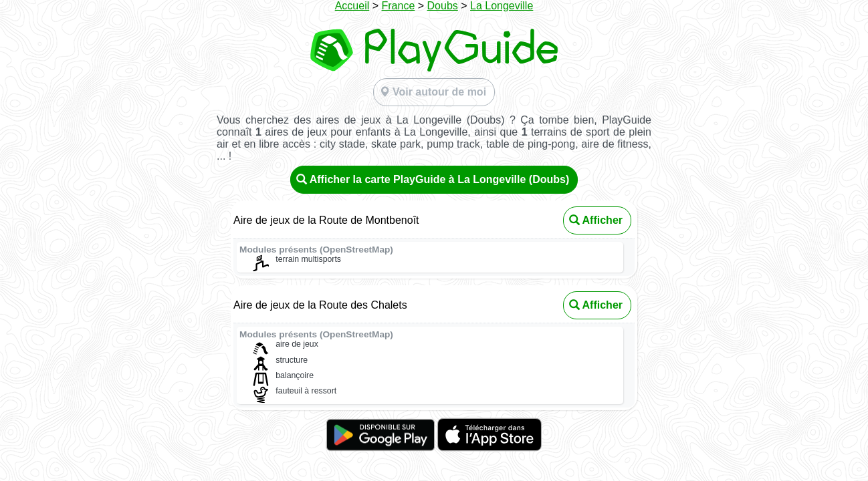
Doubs (443, 6)
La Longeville (502, 6)
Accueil (352, 6)
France (399, 6)
